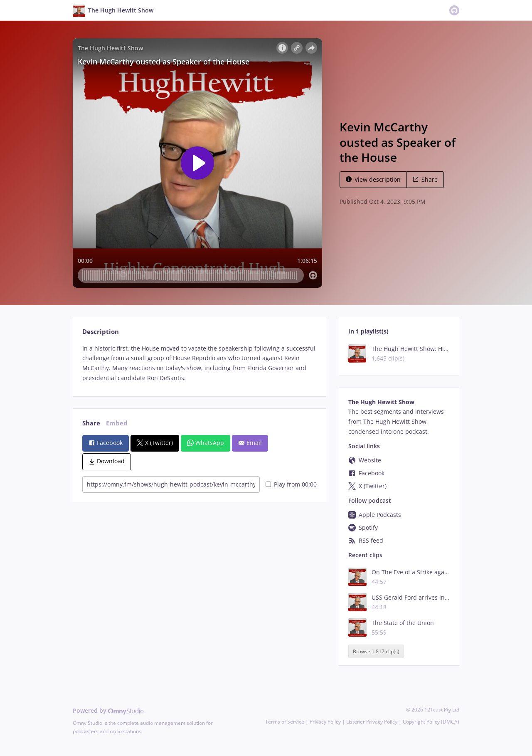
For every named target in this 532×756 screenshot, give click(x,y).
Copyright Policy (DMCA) (431, 722)
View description (373, 179)
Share (425, 179)
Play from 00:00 (291, 484)
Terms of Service (285, 722)
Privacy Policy (325, 722)
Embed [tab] (117, 423)
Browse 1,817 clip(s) (376, 651)
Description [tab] (101, 332)
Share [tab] (91, 423)
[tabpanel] (199, 363)
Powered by (108, 710)
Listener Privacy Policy (372, 722)
